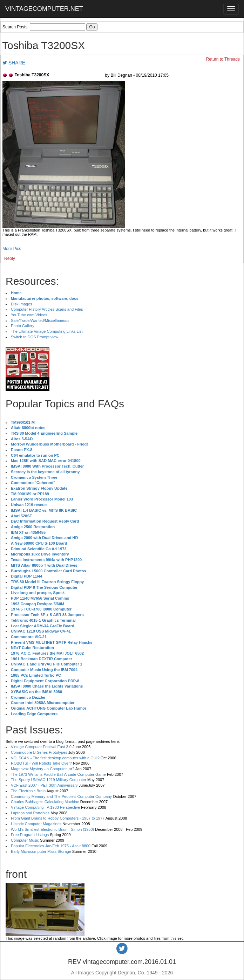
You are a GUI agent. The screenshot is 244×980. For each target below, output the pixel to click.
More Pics (12, 249)
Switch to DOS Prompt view (35, 337)
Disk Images (22, 304)
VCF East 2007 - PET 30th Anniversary (44, 785)
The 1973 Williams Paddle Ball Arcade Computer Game (58, 774)
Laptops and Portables (30, 813)
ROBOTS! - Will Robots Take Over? (41, 763)
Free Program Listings (30, 835)
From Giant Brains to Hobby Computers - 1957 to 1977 (58, 818)
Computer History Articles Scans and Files (47, 309)
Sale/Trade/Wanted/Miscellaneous (40, 320)
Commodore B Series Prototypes (39, 752)
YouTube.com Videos (29, 315)
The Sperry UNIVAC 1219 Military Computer (49, 780)
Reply (10, 258)
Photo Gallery (23, 326)
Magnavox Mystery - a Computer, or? (43, 769)
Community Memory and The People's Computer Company (61, 796)
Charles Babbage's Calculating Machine (45, 802)
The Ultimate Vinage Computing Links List (47, 331)
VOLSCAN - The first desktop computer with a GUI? (55, 758)
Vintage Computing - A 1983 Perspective (45, 807)
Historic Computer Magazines (36, 824)
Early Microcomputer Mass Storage (41, 851)
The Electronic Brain (28, 791)
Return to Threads (223, 59)
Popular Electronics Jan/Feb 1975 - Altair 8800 (51, 846)
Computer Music (25, 840)
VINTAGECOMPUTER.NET (44, 9)
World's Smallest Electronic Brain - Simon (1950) (52, 829)
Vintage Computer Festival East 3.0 (41, 747)
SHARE (14, 63)
